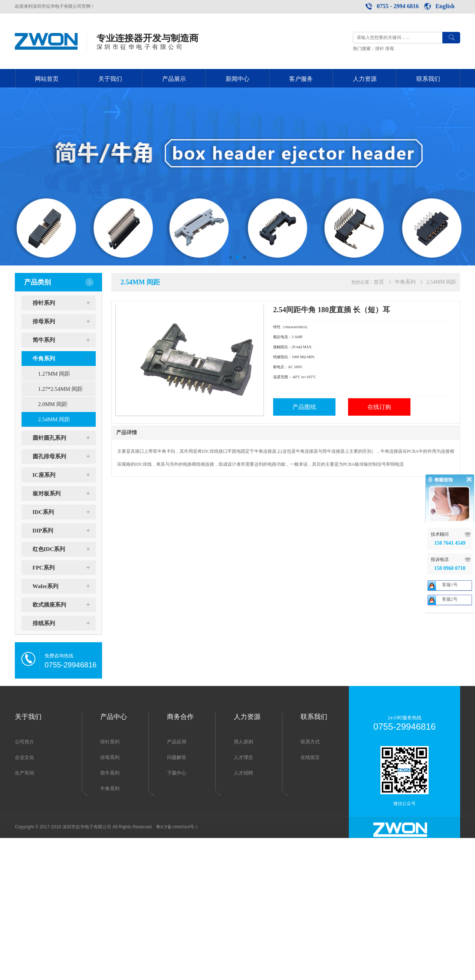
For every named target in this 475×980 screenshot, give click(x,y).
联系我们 (428, 79)
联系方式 (310, 742)
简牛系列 (64, 340)
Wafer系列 (64, 586)
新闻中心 (237, 79)
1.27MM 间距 (54, 374)
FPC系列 (64, 568)
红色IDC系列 (64, 549)
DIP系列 (64, 531)
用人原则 (243, 742)
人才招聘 (243, 773)
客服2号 (450, 707)
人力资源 (365, 79)
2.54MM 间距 (54, 419)
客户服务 (301, 79)
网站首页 (47, 79)
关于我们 (110, 79)
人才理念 (243, 757)
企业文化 (24, 757)
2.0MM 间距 (53, 404)
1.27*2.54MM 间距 (60, 389)
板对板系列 (64, 494)
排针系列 (64, 303)
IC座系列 (64, 475)
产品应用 (177, 742)
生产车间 (24, 773)
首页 (379, 282)
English (445, 6)
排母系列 (64, 321)
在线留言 (310, 757)
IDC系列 (64, 512)
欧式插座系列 (64, 605)
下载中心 (177, 773)
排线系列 (64, 623)
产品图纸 (304, 407)
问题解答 (177, 757)
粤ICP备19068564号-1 (177, 827)
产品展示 (174, 79)
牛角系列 (64, 359)
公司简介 (24, 742)
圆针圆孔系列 (64, 438)
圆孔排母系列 (64, 456)
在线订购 (379, 407)
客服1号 (450, 693)
